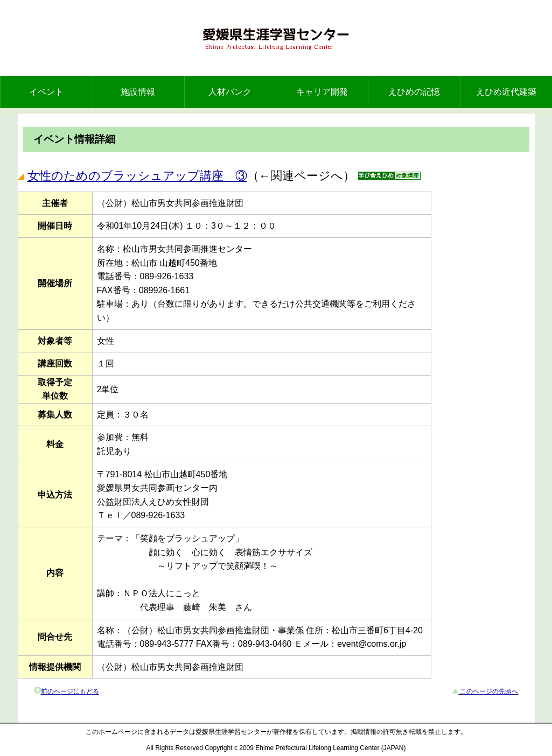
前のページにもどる (70, 691)
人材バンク (230, 92)
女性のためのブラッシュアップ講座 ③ (137, 176)
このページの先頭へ (488, 691)
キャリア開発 (322, 92)
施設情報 (138, 92)
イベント (46, 92)
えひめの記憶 (414, 92)
